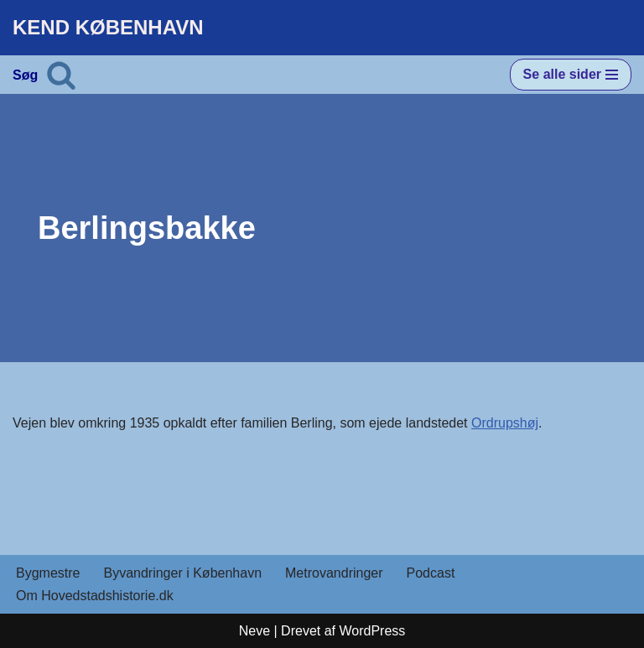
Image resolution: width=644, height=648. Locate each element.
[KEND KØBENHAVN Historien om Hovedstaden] (108, 28)
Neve (254, 631)
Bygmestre (48, 573)
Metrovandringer (334, 573)
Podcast (431, 573)
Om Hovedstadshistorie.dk (95, 596)
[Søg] (61, 75)
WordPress (372, 631)
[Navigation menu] (571, 75)
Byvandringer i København (182, 573)
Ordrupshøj (505, 423)
